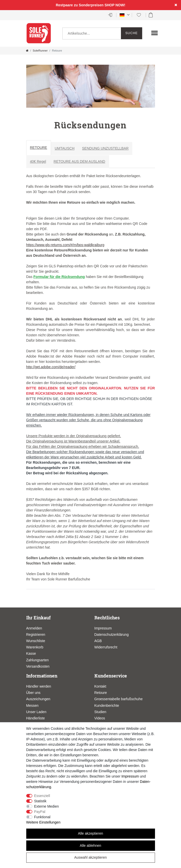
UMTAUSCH (65, 148)
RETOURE (39, 148)
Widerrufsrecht (106, 647)
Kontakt (100, 686)
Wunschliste (36, 641)
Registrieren (36, 635)
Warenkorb (35, 647)
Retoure (101, 693)
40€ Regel (38, 161)
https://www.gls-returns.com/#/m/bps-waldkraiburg (65, 245)
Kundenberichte (107, 706)
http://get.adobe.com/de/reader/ (51, 367)
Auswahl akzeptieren (90, 857)
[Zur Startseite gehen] (27, 51)
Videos (100, 718)
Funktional (42, 817)
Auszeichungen (38, 699)
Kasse (31, 653)
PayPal (40, 812)
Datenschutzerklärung (112, 635)
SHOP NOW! (115, 5)
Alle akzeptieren (91, 833)
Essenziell (42, 796)
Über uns (33, 693)
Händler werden (39, 686)
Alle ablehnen (90, 846)
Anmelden (34, 628)
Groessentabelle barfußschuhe (119, 699)
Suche (131, 33)
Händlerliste (36, 718)
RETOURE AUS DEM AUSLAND (79, 161)
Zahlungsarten (38, 660)
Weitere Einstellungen (43, 822)
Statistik (40, 801)
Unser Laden (36, 712)
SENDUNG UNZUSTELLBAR (105, 148)
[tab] (39, 149)
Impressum (103, 628)
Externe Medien (46, 806)
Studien (100, 712)
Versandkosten (38, 666)
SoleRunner (40, 51)
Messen (32, 706)
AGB (98, 641)
